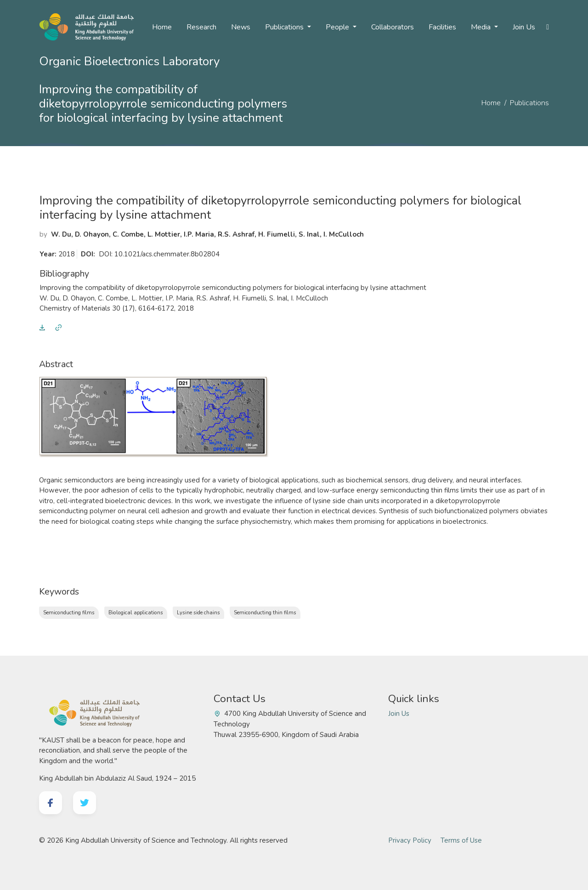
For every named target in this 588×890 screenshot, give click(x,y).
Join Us (524, 27)
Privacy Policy (410, 840)
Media (482, 27)
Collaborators (393, 27)
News (241, 27)
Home (162, 27)
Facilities (442, 27)
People (338, 27)
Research (201, 27)
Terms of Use (461, 840)
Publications (285, 27)
